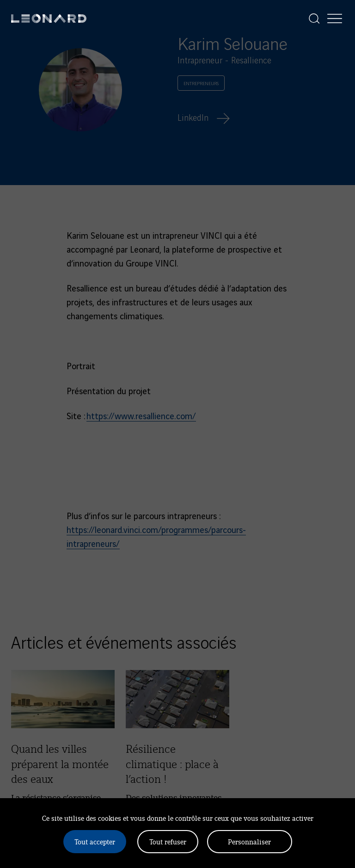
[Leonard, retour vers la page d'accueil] (49, 19)
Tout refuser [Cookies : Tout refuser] (168, 841)
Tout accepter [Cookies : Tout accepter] (95, 841)
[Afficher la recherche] (314, 19)
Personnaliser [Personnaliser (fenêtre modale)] (249, 841)
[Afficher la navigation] (335, 19)
